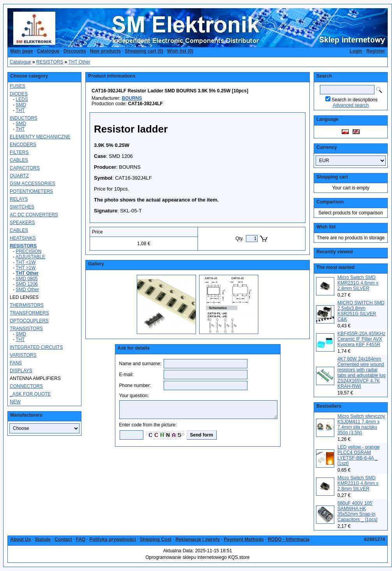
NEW (15, 402)
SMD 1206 (27, 284)
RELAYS (19, 199)
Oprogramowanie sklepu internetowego (186, 557)
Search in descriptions (355, 100)
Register (376, 51)
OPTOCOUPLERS (29, 321)
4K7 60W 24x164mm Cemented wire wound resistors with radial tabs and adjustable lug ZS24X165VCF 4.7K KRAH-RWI (361, 373)
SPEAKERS (22, 223)
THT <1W (26, 262)
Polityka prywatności (112, 539)
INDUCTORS (24, 118)
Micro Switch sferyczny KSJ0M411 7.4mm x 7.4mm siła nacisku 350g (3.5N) (361, 424)
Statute (43, 539)
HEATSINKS (23, 238)
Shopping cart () (144, 51)
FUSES (18, 86)
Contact (63, 539)
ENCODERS (23, 145)
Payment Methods (244, 539)
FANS (16, 363)
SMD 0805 (27, 279)
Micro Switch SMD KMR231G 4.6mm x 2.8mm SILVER (358, 283)
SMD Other (27, 290)
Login (356, 51)
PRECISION (28, 251)
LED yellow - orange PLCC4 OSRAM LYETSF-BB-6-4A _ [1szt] (358, 455)
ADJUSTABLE (30, 257)
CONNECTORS (26, 386)
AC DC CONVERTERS (34, 215)
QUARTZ (19, 176)
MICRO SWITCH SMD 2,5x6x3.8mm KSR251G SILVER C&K (361, 311)
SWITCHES (22, 207)
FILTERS (19, 152)
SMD (21, 105)
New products (105, 51)
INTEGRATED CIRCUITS (36, 347)
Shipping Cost (156, 539)
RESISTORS (50, 62)
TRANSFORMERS (29, 313)
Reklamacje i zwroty (198, 539)
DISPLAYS (21, 371)
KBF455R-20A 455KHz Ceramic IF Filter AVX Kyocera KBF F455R (361, 339)
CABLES (19, 160)
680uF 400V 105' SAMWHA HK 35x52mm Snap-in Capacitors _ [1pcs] (358, 511)
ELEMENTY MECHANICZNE (40, 137)
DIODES (19, 94)
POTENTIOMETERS (31, 191)
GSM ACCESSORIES (33, 184)
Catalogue (48, 51)
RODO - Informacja (289, 539)
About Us (20, 539)
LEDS (22, 99)
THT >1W (26, 268)
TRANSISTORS (26, 329)
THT (20, 110)
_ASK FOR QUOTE (30, 394)
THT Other (79, 62)
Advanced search (351, 105)
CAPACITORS (25, 168)
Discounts (75, 51)
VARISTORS (23, 355)
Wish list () (180, 51)
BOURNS (132, 98)
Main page (22, 51)
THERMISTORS (27, 305)
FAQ (81, 539)
